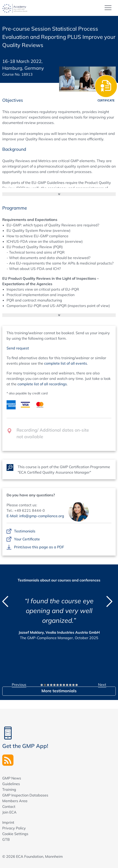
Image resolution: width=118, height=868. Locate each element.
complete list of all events (66, 363)
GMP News (12, 778)
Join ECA (9, 812)
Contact (9, 806)
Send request (18, 348)
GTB (6, 839)
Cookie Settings (15, 834)
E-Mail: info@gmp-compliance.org (35, 516)
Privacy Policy (14, 828)
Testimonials (25, 531)
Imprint (8, 822)
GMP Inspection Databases (25, 795)
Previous (19, 685)
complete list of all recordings (42, 384)
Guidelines (11, 784)
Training (9, 789)
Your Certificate (27, 539)
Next (102, 685)
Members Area (15, 801)
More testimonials (59, 691)
